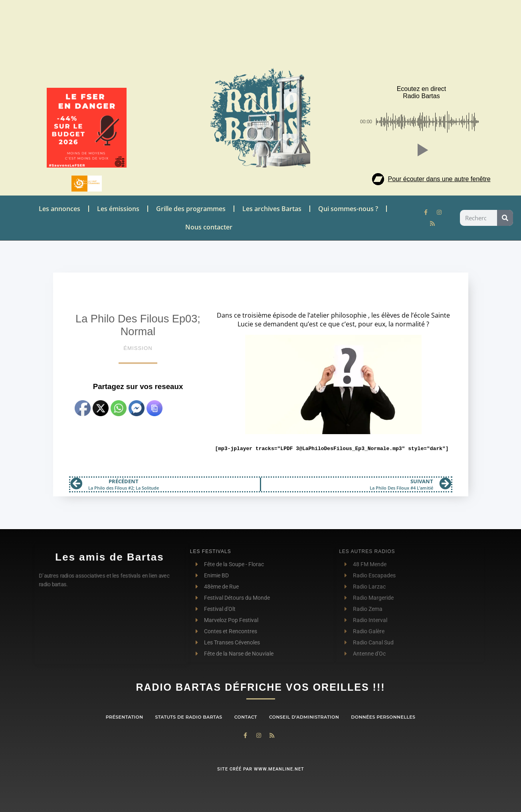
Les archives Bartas (272, 209)
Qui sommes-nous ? (348, 209)
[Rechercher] (505, 218)
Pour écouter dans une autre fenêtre (439, 179)
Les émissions (118, 209)
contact (246, 717)
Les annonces (59, 209)
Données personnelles (383, 717)
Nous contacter (209, 227)
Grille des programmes (191, 209)
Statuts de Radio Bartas (188, 717)
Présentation (125, 717)
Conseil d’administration (304, 717)
